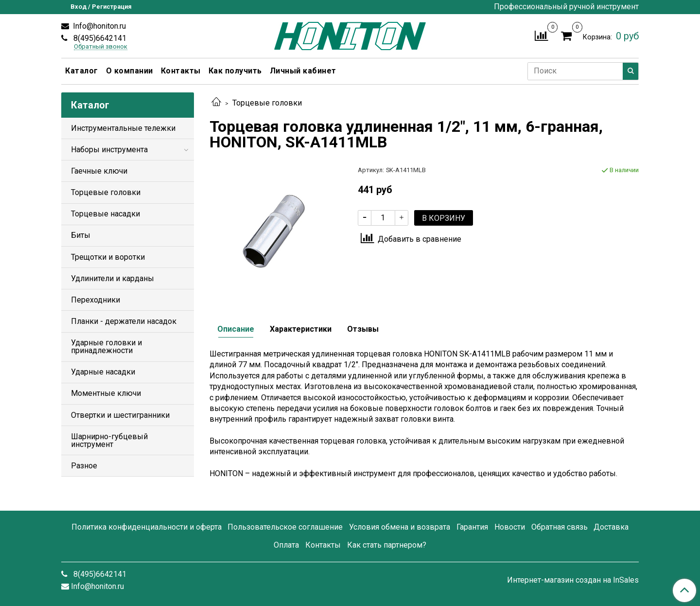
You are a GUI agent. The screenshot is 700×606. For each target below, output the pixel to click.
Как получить (235, 71)
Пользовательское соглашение (285, 527)
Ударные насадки (103, 372)
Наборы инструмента (109, 150)
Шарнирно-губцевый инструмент (109, 440)
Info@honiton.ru (98, 26)
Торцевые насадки (105, 214)
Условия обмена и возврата (400, 527)
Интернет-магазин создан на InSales (573, 580)
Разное (84, 466)
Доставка (611, 527)
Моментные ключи (106, 393)
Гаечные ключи (99, 171)
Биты (81, 235)
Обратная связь (560, 527)
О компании (130, 71)
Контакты (181, 71)
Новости (510, 527)
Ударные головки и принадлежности (106, 347)
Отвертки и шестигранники (120, 415)
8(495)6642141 (99, 38)
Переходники (96, 300)
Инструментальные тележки (123, 128)
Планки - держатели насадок (124, 321)
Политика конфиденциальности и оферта (147, 527)
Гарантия (472, 527)
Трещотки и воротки (108, 257)
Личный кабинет (303, 71)
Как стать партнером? (387, 545)
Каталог (82, 71)
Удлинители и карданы (113, 278)
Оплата (286, 545)
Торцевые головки (267, 103)
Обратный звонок (101, 47)
